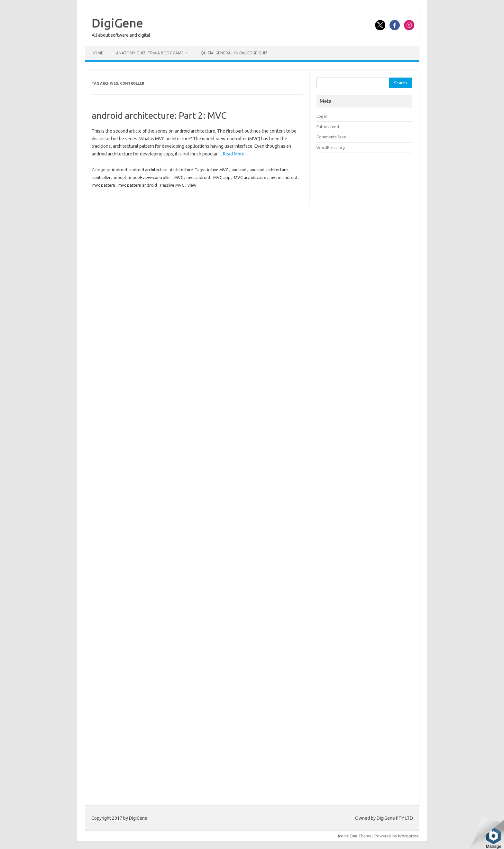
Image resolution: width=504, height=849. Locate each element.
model (120, 177)
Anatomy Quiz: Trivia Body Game (150, 53)
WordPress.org (331, 147)
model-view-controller (150, 177)
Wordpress (408, 836)
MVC (179, 177)
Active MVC (217, 170)
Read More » (235, 154)
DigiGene (117, 23)
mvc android (198, 177)
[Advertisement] (365, 257)
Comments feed (331, 137)
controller (101, 177)
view (192, 185)
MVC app (222, 177)
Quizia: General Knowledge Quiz (234, 53)
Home (97, 53)
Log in (322, 116)
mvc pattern (104, 185)
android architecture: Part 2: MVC (159, 115)
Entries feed (328, 126)
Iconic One (348, 836)
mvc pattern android (138, 185)
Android (119, 170)
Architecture (181, 170)
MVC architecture (250, 177)
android (239, 170)
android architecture (148, 170)
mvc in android (283, 177)
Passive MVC (172, 185)
